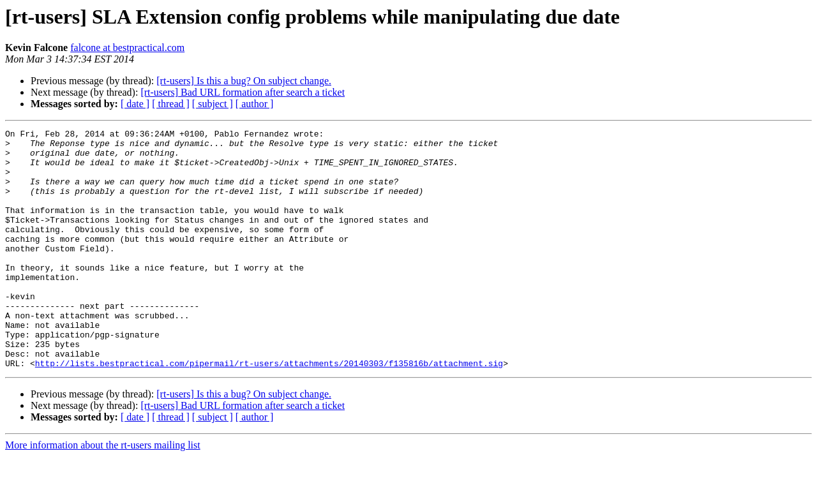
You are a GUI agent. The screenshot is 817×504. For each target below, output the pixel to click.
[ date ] (135, 104)
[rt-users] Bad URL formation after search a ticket (243, 92)
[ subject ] (213, 104)
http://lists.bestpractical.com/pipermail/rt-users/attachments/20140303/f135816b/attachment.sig (269, 411)
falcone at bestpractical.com (127, 48)
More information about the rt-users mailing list (103, 493)
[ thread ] (171, 104)
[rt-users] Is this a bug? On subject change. (244, 81)
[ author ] (255, 104)
